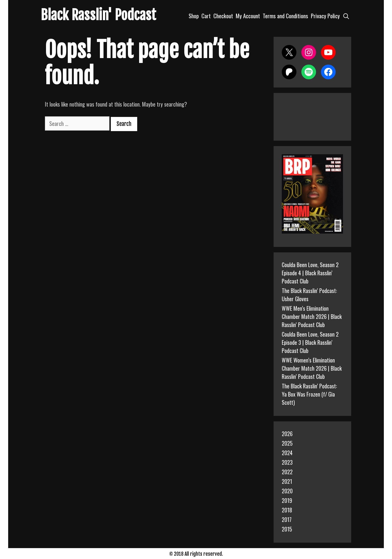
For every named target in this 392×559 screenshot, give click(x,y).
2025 (287, 443)
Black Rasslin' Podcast (98, 15)
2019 (287, 500)
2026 (287, 434)
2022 (287, 472)
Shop (194, 16)
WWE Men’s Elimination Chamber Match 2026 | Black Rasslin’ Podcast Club (312, 316)
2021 (287, 481)
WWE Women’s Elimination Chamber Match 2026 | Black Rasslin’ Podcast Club (312, 368)
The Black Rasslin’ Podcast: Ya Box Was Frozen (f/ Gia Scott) (309, 394)
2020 (287, 491)
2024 (287, 453)
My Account (248, 16)
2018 (287, 510)
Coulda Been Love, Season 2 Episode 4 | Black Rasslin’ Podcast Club (310, 273)
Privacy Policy (325, 16)
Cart (206, 16)
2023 (287, 462)
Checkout (223, 16)
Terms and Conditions (285, 16)
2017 (287, 519)
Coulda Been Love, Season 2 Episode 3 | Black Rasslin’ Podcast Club (310, 342)
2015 (287, 529)
